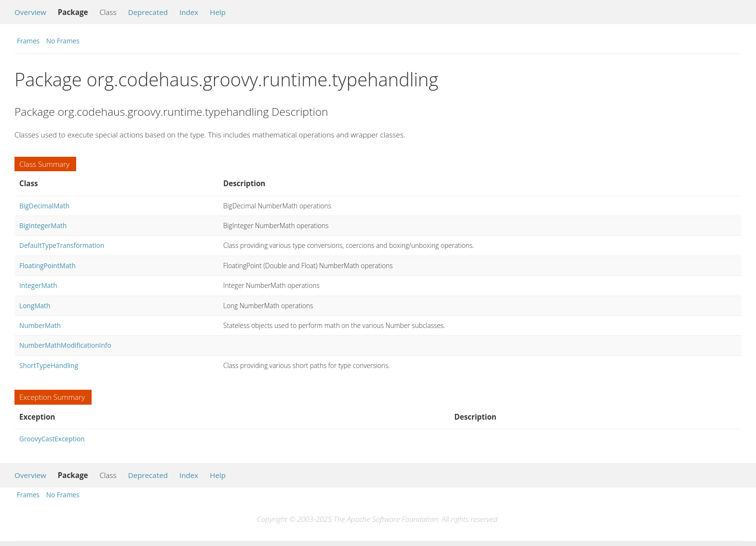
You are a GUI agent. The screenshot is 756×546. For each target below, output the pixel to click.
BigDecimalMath (44, 206)
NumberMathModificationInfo (65, 345)
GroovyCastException (52, 439)
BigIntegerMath (43, 225)
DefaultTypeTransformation (62, 245)
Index (189, 12)
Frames (28, 41)
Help (218, 12)
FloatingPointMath (47, 266)
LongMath (35, 306)
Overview (30, 12)
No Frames (63, 41)
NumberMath (40, 325)
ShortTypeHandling (49, 365)
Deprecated (148, 12)
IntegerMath (38, 285)
